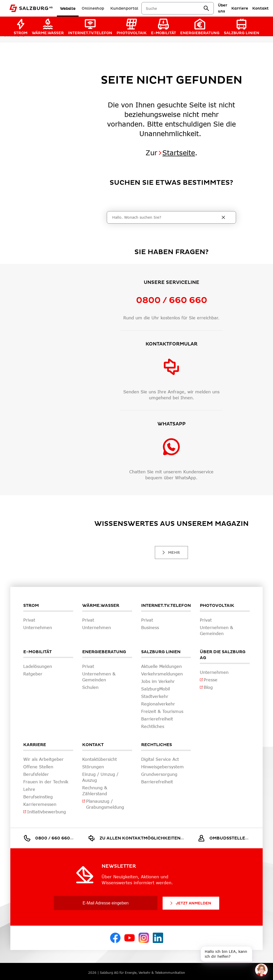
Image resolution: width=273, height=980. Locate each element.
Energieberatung (104, 652)
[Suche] (166, 217)
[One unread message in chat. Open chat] (261, 970)
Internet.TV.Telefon (166, 606)
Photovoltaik (217, 606)
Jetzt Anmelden (190, 903)
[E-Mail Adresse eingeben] (106, 903)
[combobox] (176, 8)
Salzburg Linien (161, 652)
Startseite (179, 153)
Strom (31, 606)
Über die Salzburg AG (223, 655)
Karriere (35, 745)
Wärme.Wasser (101, 606)
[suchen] (207, 8)
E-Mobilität (37, 652)
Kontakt (93, 745)
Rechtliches (157, 745)
